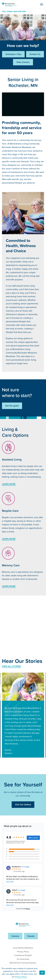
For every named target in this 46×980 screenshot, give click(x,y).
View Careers (23, 62)
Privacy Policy (23, 952)
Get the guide (12, 406)
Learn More (9, 484)
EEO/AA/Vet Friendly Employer (23, 963)
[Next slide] (12, 763)
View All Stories (11, 666)
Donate (31, 936)
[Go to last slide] (5, 763)
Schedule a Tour (13, 54)
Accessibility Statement (23, 948)
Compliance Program (23, 955)
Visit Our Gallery (23, 804)
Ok (42, 973)
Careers (15, 936)
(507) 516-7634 (20, 12)
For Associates (23, 959)
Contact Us (35, 54)
